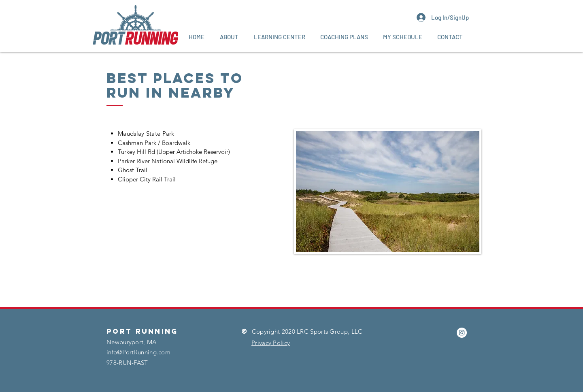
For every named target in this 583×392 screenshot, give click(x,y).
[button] (229, 37)
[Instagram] (462, 333)
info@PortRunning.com (138, 352)
